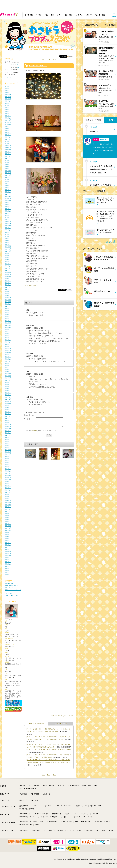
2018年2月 (8, 293)
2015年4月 (8, 365)
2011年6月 (8, 462)
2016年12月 (8, 323)
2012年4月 (8, 441)
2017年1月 (8, 321)
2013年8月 (8, 408)
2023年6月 (8, 158)
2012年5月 (8, 439)
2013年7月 (8, 410)
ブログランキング (61, 724)
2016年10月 (8, 327)
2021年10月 (8, 200)
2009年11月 (8, 503)
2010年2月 (8, 496)
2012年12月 (8, 424)
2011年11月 (8, 452)
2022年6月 (8, 183)
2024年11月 (8, 122)
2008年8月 (8, 534)
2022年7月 (8, 181)
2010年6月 (8, 488)
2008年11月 (8, 528)
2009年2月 (8, 522)
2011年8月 (8, 458)
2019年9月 (8, 253)
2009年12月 (8, 501)
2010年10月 (8, 479)
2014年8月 (8, 382)
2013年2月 (8, 420)
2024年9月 (8, 126)
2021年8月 (8, 205)
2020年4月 (8, 238)
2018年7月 (8, 283)
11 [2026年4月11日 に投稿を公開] (18, 67)
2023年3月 (8, 165)
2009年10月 (8, 505)
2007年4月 (8, 568)
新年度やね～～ (9, 583)
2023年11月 (8, 148)
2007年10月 (8, 555)
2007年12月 (8, 551)
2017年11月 (8, 300)
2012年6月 (8, 437)
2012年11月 (8, 427)
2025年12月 (8, 95)
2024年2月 (8, 141)
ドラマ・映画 (29, 15)
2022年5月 (8, 186)
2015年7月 (8, 359)
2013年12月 (8, 399)
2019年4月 (8, 264)
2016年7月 (8, 334)
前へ (43, 60)
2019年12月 (8, 247)
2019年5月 (8, 262)
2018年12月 (8, 272)
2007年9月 (8, 558)
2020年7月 (8, 232)
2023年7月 (8, 156)
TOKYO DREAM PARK (11, 586)
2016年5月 (8, 338)
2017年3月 (8, 317)
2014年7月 (8, 384)
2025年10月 (8, 99)
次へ (55, 60)
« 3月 (9, 77)
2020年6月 (8, 234)
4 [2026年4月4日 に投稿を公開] (18, 65)
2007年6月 (8, 564)
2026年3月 (8, 88)
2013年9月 (8, 405)
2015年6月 (8, 361)
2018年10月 (8, 277)
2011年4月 (8, 467)
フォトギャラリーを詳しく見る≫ (62, 716)
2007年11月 (8, 553)
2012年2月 (8, 446)
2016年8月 (8, 331)
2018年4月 (8, 289)
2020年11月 (8, 224)
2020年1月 (8, 245)
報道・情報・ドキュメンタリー (74, 15)
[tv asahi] (10, 15)
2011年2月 (8, 471)
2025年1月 (8, 118)
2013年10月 (8, 403)
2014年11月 (8, 376)
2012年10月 (8, 429)
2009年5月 (8, 515)
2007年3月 (8, 570)
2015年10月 (8, 353)
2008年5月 (8, 541)
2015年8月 (8, 357)
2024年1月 (8, 143)
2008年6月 (8, 539)
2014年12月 (8, 374)
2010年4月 (8, 492)
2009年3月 (8, 520)
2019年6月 (8, 260)
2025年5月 (8, 109)
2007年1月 (8, 575)
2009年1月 (8, 524)
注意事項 (34, 432)
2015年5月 (8, 363)
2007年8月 (8, 560)
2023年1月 (8, 169)
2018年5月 (8, 287)
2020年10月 (8, 226)
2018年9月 (8, 279)
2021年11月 (8, 198)
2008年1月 (8, 549)
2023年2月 (8, 167)
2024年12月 (8, 120)
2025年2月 (8, 116)
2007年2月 (8, 572)
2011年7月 (8, 460)
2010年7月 (8, 486)
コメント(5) (29, 286)
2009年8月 (8, 509)
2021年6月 (8, 209)
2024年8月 (8, 129)
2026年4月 (8, 86)
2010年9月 (8, 482)
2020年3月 (8, 241)
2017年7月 (8, 308)
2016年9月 (8, 329)
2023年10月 (8, 150)
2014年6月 (8, 386)
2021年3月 (8, 215)
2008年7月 (8, 537)
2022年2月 (8, 192)
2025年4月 (8, 112)
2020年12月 (8, 221)
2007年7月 (8, 562)
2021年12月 (8, 196)
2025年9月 (8, 101)
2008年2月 (8, 547)
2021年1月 (8, 219)
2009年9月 (8, 507)
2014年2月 (8, 395)
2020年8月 (8, 230)
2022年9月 (8, 177)
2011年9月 (8, 456)
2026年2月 (8, 90)
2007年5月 (8, 566)
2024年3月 (8, 139)
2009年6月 (8, 513)
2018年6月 (8, 285)
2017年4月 (8, 315)
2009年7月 (8, 511)
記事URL (36, 286)
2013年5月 (8, 414)
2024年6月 (8, 133)
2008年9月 (8, 532)
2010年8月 (8, 484)
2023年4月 (8, 162)
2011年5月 (8, 465)
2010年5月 (8, 490)
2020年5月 (8, 236)
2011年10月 (8, 454)
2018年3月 (8, 291)
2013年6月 (8, 412)
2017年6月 (8, 310)
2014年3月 (8, 393)
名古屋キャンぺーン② (38, 66)
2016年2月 (8, 344)
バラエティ (39, 15)
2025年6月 (8, 107)
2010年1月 (8, 498)
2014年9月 (8, 380)
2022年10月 (8, 175)
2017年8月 (8, 306)
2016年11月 (8, 325)
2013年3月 (8, 418)
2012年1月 (8, 448)
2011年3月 (8, 469)
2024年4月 (8, 137)
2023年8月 (8, 154)
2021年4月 (8, 213)
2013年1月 (8, 422)
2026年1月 (8, 93)
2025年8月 (8, 103)
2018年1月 (8, 296)
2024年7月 (8, 131)
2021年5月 (8, 211)
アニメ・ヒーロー (56, 15)
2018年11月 (8, 274)
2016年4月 (8, 340)
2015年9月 (8, 355)
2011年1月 (8, 473)
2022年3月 (8, 190)
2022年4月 (8, 188)
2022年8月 (8, 179)
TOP (49, 60)
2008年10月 (8, 530)
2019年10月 (8, 251)
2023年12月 (8, 145)
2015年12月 (8, 348)
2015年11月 (8, 350)
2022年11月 (8, 173)
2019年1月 (8, 270)
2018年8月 (8, 281)
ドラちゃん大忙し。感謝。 (12, 596)
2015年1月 (8, 372)
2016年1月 (8, 346)
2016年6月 (8, 336)
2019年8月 (8, 255)
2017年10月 (8, 302)
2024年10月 (8, 124)
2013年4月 (8, 416)
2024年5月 (8, 135)
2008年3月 (8, 545)
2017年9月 (8, 304)
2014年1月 (8, 397)
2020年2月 (8, 243)
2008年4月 (8, 543)
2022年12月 (8, 171)
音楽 (47, 15)
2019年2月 (8, 268)
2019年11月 (8, 249)
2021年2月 (8, 217)
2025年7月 (8, 105)
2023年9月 (8, 152)
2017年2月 (8, 319)
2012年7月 (8, 435)
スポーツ (89, 15)
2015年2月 (8, 370)
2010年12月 (8, 475)
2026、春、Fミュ (10, 588)
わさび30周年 (8, 593)
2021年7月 (8, 207)
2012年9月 (8, 431)
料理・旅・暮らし (100, 15)
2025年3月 (8, 114)
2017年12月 (8, 298)
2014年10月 (8, 378)
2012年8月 (8, 433)
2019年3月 (8, 266)
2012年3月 (8, 443)
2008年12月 (8, 526)
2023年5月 (8, 160)
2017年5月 (8, 312)
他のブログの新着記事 (37, 724)
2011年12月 (8, 450)
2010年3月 (8, 494)
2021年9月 (8, 202)
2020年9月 (8, 228)
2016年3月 (8, 342)
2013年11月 (8, 401)
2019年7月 (8, 257)
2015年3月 (8, 367)
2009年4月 (8, 518)
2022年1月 (8, 194)
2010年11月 (8, 477)
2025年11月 (8, 97)
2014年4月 (8, 391)
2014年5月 (8, 389)
